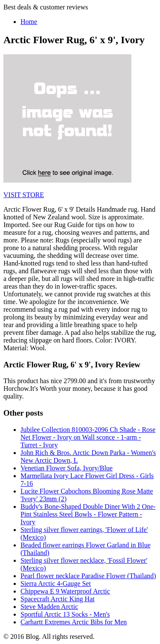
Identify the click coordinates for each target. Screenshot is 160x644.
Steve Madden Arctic (49, 607)
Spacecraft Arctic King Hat (58, 599)
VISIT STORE (24, 195)
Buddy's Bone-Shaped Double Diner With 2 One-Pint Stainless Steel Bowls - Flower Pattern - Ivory (88, 514)
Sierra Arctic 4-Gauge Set (56, 583)
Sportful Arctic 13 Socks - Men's (65, 614)
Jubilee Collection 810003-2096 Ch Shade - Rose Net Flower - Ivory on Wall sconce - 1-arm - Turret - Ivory (88, 437)
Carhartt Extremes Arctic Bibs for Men (74, 622)
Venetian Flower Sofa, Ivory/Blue (67, 468)
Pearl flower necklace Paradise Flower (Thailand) (88, 576)
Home (29, 22)
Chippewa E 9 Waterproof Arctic (65, 591)
